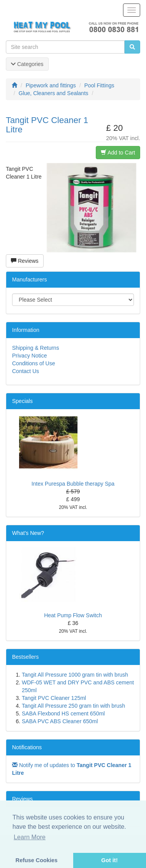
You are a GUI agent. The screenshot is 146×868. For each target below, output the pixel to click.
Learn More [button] (30, 837)
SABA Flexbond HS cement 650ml (63, 713)
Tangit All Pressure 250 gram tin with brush (73, 706)
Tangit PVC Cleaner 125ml (54, 698)
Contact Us (26, 371)
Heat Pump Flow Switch (73, 615)
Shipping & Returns (36, 348)
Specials (22, 401)
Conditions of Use (34, 363)
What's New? (28, 533)
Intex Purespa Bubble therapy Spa (73, 484)
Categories (27, 64)
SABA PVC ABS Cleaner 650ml (60, 721)
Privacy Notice (29, 356)
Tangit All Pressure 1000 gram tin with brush (75, 675)
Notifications (27, 747)
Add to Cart (118, 153)
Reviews (25, 261)
